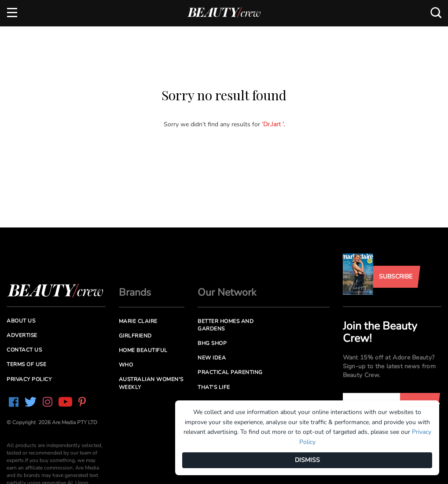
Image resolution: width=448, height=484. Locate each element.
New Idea (212, 358)
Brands (135, 292)
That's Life (214, 387)
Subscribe (396, 277)
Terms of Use (26, 364)
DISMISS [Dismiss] (307, 460)
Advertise (22, 335)
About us (21, 321)
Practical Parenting (230, 372)
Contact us (24, 350)
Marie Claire (138, 321)
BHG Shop (212, 343)
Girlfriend (135, 336)
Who (126, 365)
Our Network (227, 292)
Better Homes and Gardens (226, 325)
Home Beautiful (143, 350)
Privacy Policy (29, 379)
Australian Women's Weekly (151, 383)
